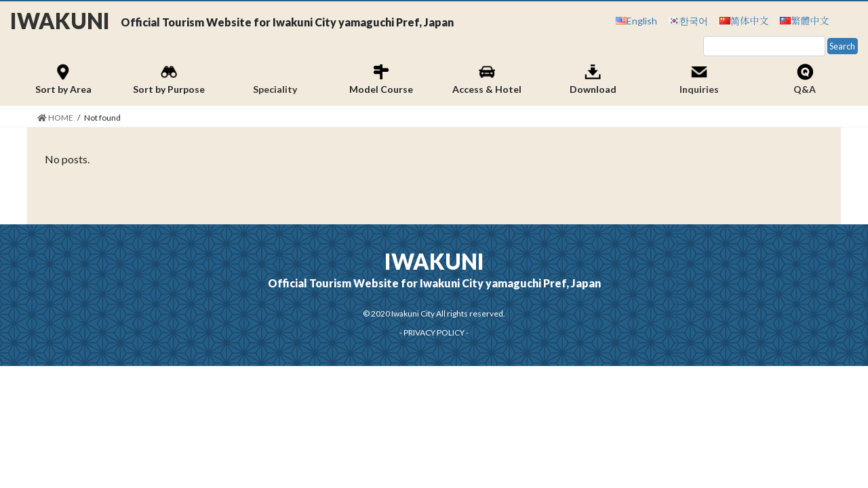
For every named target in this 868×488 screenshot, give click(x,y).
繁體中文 (810, 21)
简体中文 (749, 21)
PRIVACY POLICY (434, 332)
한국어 (694, 21)
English (642, 21)
